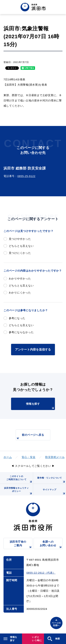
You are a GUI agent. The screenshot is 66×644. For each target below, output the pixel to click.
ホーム (8, 457)
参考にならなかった (21, 332)
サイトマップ (54, 492)
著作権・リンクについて (52, 480)
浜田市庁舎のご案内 (21, 545)
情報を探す (40, 406)
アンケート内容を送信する (33, 349)
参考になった (17, 318)
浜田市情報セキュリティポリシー (18, 491)
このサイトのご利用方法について (20, 479)
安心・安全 (29, 457)
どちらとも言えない (21, 246)
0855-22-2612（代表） (41, 573)
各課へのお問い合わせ (51, 545)
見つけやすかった (20, 239)
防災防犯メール (55, 457)
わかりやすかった (20, 278)
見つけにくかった (20, 253)
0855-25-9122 (26, 176)
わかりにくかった (20, 293)
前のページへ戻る (30, 437)
